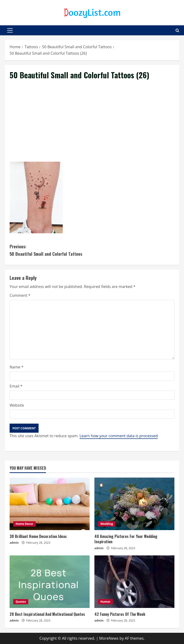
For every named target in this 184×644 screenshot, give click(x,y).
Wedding (107, 524)
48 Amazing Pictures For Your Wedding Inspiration (126, 539)
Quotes (21, 602)
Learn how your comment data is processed (119, 436)
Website (17, 405)
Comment (20, 295)
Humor (105, 602)
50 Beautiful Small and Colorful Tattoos (51, 250)
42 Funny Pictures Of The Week (120, 614)
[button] (10, 30)
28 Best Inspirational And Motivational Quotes (47, 614)
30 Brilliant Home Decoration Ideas (38, 536)
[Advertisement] (92, 126)
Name (17, 367)
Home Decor (24, 524)
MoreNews (109, 638)
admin (14, 543)
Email (16, 386)
